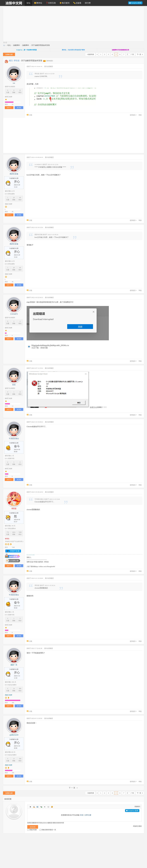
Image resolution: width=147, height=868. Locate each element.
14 (14, 689)
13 (20, 392)
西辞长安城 (14, 174)
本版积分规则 (137, 826)
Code (48, 807)
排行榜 (88, 3)
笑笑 (14, 385)
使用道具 (133, 115)
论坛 (28, 3)
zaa (14, 83)
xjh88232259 (14, 735)
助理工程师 (9, 97)
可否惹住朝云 (14, 439)
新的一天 (14, 665)
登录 (82, 815)
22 (20, 90)
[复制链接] (50, 61)
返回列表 (91, 54)
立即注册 (88, 815)
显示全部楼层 (49, 66)
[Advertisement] (75, 24)
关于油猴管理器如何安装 (41, 45)
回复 (31, 115)
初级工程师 (9, 204)
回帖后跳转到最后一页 (48, 830)
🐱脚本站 (38, 3)
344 (20, 759)
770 (8, 532)
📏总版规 (77, 3)
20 (14, 198)
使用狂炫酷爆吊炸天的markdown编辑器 (40, 823)
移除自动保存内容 (58, 823)
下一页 (139, 54)
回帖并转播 (32, 830)
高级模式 (137, 807)
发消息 (19, 108)
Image (38, 807)
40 (20, 198)
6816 (14, 532)
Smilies (52, 807)
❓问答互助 (51, 3)
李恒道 (17, 61)
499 (20, 689)
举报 (140, 115)
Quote (45, 807)
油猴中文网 (4, 45)
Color (34, 807)
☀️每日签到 (64, 3)
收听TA (9, 108)
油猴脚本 (16, 45)
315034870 (14, 314)
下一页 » (74, 788)
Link (41, 807)
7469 (20, 532)
